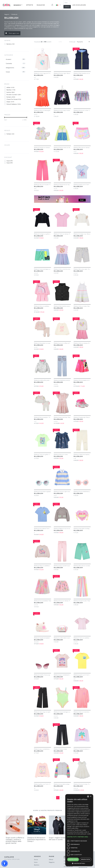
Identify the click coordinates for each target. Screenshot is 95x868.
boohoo (11, 92)
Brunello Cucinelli (14, 94)
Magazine (41, 5)
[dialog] (79, 830)
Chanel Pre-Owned (14, 99)
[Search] (67, 3)
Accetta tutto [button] (73, 859)
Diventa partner (68, 866)
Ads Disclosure (79, 5)
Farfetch (10, 134)
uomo (36, 862)
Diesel (10, 102)
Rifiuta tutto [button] (86, 859)
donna (36, 860)
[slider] (4, 117)
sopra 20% (10, 161)
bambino (11, 44)
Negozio (18, 5)
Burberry (11, 97)
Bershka (11, 90)
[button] (5, 863)
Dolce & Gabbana (14, 104)
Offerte (30, 5)
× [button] (91, 796)
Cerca (67, 7)
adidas (10, 87)
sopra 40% (10, 163)
